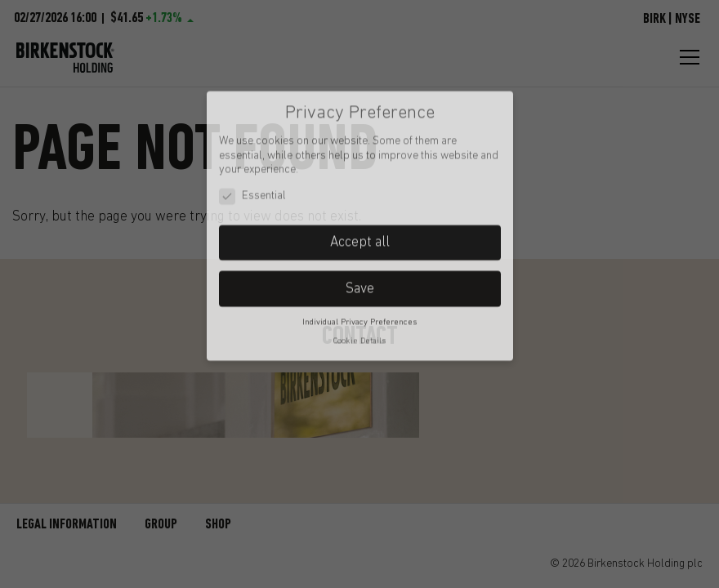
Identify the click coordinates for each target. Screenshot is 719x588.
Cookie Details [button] (359, 295)
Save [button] (360, 242)
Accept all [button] (360, 196)
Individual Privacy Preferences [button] (359, 276)
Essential (252, 150)
